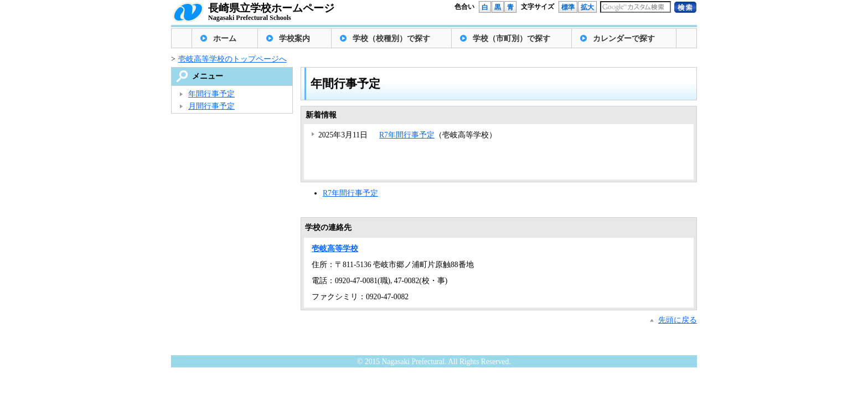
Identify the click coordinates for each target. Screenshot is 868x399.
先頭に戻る (678, 320)
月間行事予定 (211, 106)
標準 (568, 7)
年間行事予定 (211, 94)
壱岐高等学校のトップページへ (232, 59)
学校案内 (294, 39)
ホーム (225, 39)
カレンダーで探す (624, 39)
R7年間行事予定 (407, 135)
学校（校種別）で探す (391, 39)
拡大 (587, 7)
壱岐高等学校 (335, 249)
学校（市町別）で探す (512, 39)
